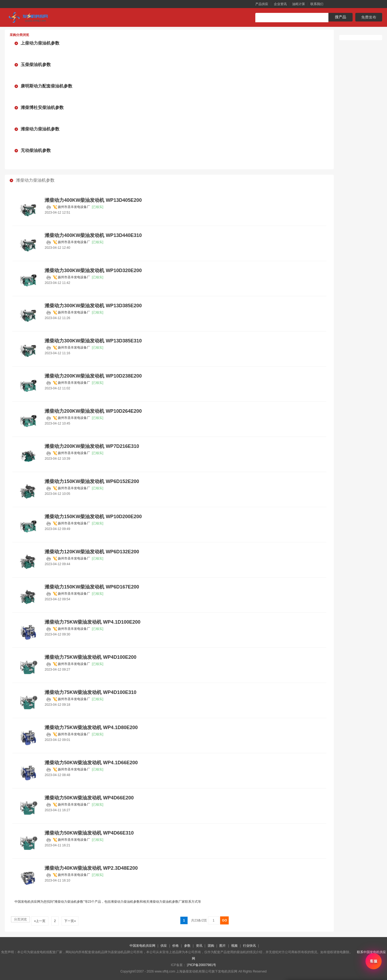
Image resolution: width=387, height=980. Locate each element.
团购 (211, 946)
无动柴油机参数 (36, 150)
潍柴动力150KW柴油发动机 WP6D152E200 (92, 481)
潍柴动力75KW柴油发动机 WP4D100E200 (90, 657)
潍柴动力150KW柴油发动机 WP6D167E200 (92, 587)
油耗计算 (299, 4)
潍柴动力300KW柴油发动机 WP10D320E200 (93, 270)
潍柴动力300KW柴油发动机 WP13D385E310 (93, 341)
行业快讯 (249, 946)
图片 (223, 946)
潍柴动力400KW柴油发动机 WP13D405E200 (93, 200)
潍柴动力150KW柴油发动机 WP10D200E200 (93, 517)
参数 (187, 946)
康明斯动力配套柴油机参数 (46, 86)
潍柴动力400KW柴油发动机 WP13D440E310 (93, 235)
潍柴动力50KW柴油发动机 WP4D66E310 (89, 833)
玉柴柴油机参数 (36, 65)
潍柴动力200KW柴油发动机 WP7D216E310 (92, 446)
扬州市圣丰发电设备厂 (74, 207)
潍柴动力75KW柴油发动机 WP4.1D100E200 (92, 622)
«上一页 (40, 921)
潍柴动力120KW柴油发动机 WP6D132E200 (92, 552)
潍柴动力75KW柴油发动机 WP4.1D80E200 (91, 727)
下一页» (70, 921)
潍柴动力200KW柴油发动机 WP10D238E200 (93, 376)
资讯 (199, 946)
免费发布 (369, 17)
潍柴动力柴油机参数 (40, 129)
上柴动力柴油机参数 (40, 43)
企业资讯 (280, 4)
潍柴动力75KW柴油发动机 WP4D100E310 (90, 692)
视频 (234, 946)
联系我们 (317, 4)
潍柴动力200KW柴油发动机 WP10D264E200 (93, 411)
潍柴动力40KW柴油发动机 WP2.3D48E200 (91, 868)
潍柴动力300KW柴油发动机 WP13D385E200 (93, 306)
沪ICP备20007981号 (201, 965)
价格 (175, 946)
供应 (164, 946)
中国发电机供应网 (142, 946)
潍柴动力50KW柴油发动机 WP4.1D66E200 (91, 763)
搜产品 (341, 17)
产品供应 (262, 4)
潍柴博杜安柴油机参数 (42, 107)
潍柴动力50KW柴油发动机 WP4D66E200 (89, 798)
